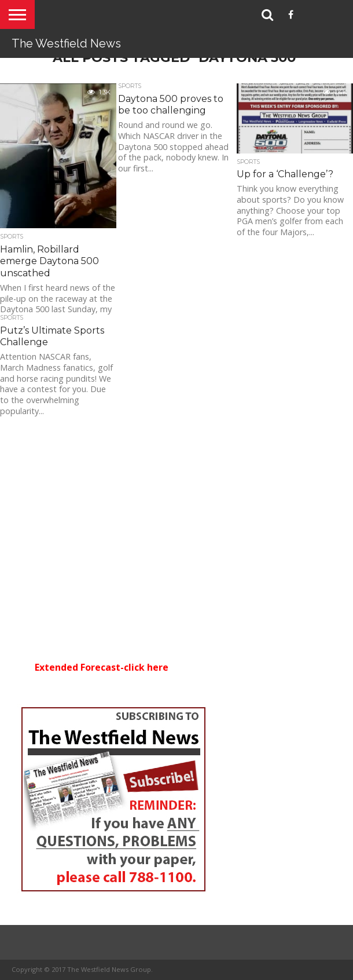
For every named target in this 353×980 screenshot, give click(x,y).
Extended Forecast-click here (102, 667)
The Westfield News (66, 43)
